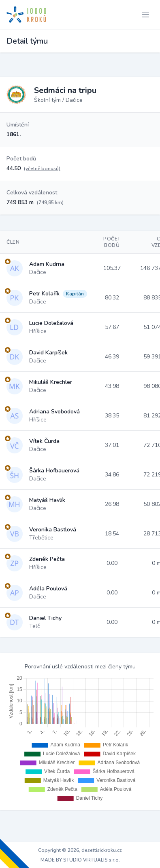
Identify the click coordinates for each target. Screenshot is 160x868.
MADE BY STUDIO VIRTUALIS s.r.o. (80, 860)
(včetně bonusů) (42, 169)
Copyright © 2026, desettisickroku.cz (80, 850)
